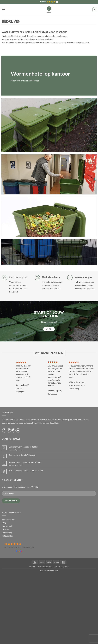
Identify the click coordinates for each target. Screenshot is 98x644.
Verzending (7, 533)
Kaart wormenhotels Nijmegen (22, 455)
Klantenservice (8, 519)
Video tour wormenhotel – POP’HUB (25, 462)
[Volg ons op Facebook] (4, 430)
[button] (3, 9)
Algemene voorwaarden (40, 567)
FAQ (4, 523)
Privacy (56, 567)
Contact (5, 529)
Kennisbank (7, 526)
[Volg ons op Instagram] (9, 430)
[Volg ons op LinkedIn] (13, 430)
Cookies (65, 567)
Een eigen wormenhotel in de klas (23, 447)
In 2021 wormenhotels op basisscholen (26, 470)
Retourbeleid (8, 536)
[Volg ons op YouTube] (18, 430)
